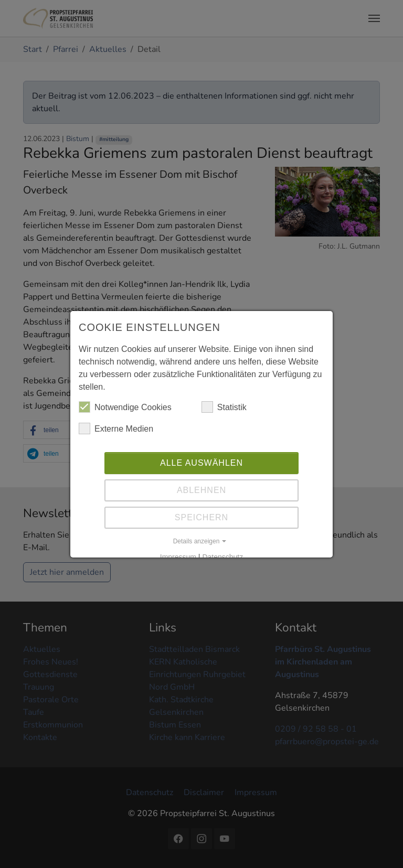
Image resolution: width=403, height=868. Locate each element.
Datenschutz (222, 557)
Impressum (178, 557)
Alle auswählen (201, 463)
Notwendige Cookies (125, 407)
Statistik (224, 407)
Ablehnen (201, 490)
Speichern (201, 517)
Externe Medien (116, 428)
